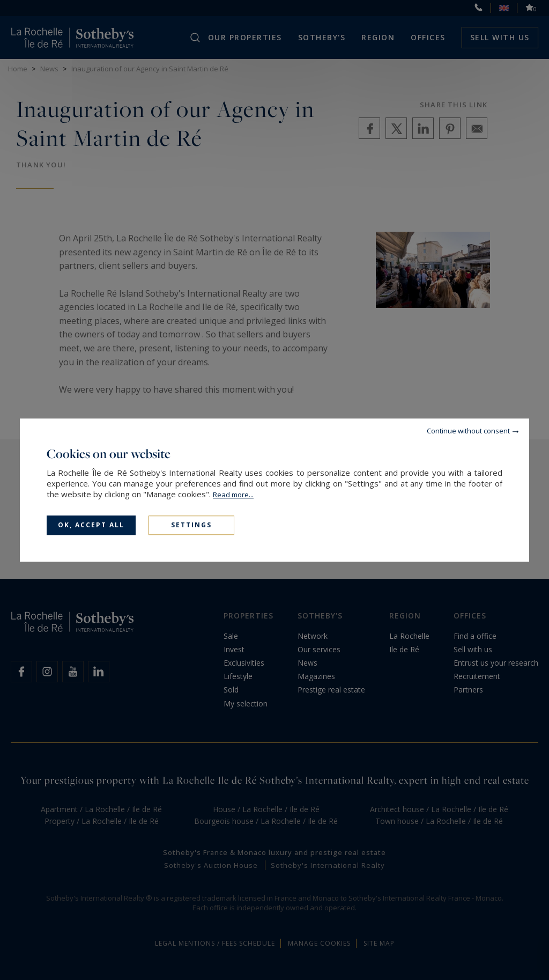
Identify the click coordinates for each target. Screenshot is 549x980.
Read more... (233, 495)
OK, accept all (91, 525)
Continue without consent (468, 431)
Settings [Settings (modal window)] (191, 525)
